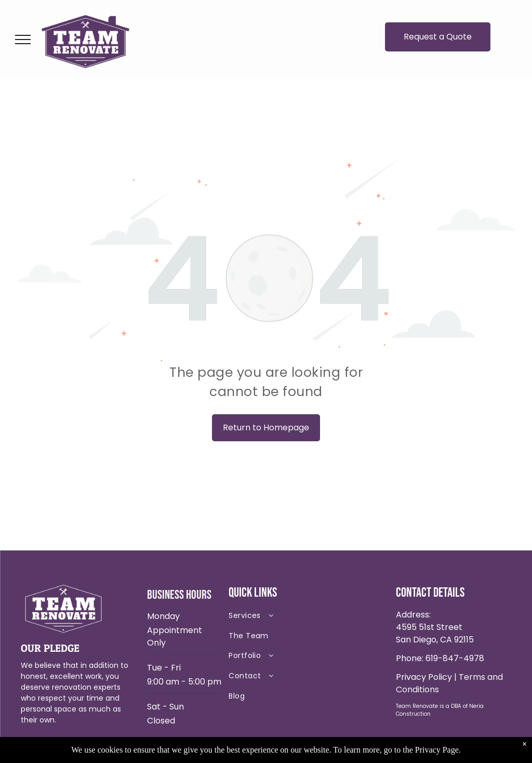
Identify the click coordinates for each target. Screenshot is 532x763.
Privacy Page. (438, 750)
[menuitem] (302, 618)
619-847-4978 (455, 658)
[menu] (23, 40)
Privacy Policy (424, 677)
